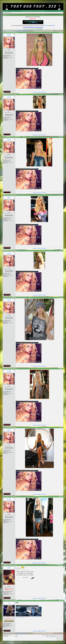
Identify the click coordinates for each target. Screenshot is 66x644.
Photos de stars (24, 31)
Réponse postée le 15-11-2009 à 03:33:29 (10, 95)
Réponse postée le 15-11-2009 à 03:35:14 (10, 369)
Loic (9, 603)
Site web (4, 627)
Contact (35, 11)
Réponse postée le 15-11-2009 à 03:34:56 (10, 297)
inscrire (46, 25)
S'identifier (43, 11)
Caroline (9, 35)
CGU (28, 11)
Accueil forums (24, 11)
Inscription (38, 11)
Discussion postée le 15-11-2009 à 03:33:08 (10, 32)
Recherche (31, 11)
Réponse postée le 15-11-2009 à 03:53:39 (10, 565)
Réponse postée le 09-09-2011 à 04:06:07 (10, 601)
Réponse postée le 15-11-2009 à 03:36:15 (10, 427)
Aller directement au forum (11, 636)
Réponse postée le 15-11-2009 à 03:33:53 (10, 137)
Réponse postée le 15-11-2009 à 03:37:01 (10, 497)
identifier (53, 25)
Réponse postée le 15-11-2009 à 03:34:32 (10, 251)
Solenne (9, 568)
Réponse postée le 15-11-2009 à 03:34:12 (10, 195)
